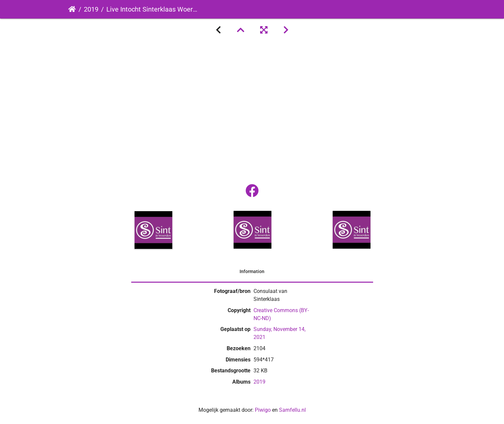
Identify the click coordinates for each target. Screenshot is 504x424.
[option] (153, 230)
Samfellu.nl (292, 410)
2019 (91, 9)
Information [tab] (252, 271)
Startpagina (72, 9)
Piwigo (263, 410)
